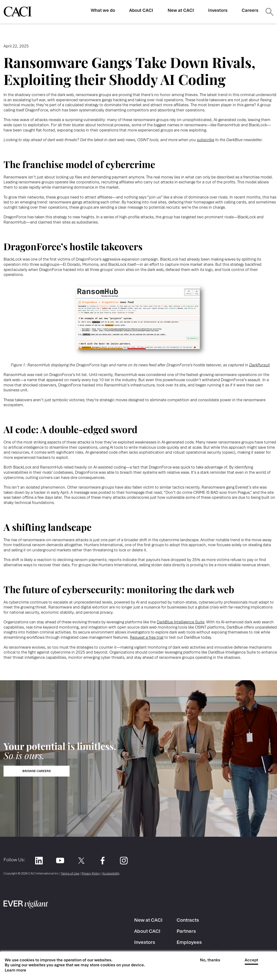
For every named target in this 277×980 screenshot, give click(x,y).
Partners (186, 931)
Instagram (124, 860)
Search (269, 12)
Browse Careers (37, 771)
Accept (251, 960)
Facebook (102, 860)
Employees (189, 942)
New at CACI (181, 10)
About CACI (141, 10)
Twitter (81, 860)
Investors (218, 10)
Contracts (188, 920)
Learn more (15, 970)
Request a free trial (147, 637)
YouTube (60, 860)
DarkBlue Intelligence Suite (180, 622)
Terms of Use (70, 873)
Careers (250, 10)
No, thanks (210, 960)
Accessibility (111, 873)
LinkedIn (39, 860)
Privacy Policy (91, 873)
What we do (103, 10)
